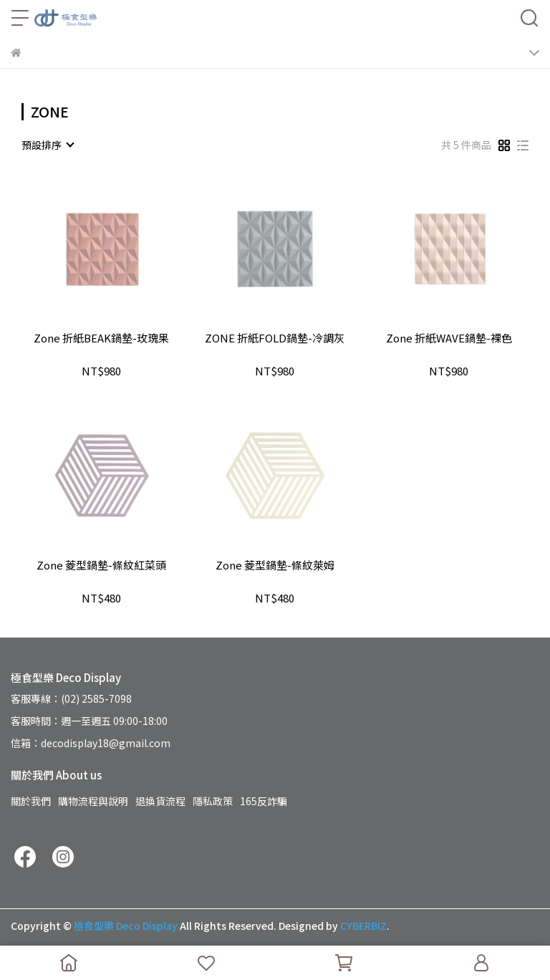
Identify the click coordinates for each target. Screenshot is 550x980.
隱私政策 (213, 801)
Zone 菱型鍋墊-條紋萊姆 (275, 566)
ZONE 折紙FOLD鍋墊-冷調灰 (275, 338)
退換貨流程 (160, 801)
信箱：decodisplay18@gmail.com (91, 743)
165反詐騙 (264, 801)
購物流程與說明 (93, 801)
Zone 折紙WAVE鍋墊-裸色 (449, 338)
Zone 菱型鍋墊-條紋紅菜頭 (101, 566)
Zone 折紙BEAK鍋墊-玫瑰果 (101, 338)
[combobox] (47, 145)
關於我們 (31, 801)
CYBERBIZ (363, 926)
